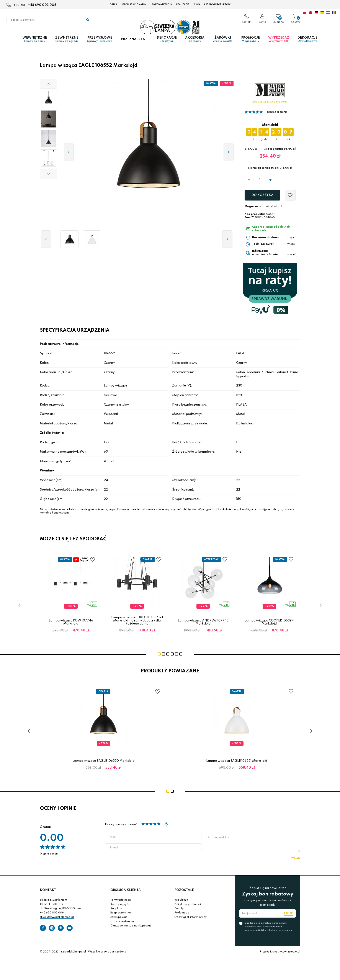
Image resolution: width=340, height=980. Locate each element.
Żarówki (223, 41)
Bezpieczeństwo (121, 913)
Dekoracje (167, 41)
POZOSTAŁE (184, 890)
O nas (113, 5)
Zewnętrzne (67, 41)
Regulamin (181, 900)
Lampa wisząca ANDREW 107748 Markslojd (203, 622)
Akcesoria (195, 41)
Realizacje (183, 5)
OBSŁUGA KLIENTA (126, 890)
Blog (197, 5)
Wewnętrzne (35, 41)
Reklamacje (182, 913)
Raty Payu (117, 908)
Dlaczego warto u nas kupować (131, 926)
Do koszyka (262, 195)
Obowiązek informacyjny (190, 917)
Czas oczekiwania (122, 921)
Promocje (250, 41)
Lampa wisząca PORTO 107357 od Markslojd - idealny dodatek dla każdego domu (137, 620)
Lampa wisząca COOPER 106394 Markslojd (269, 622)
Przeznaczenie (135, 41)
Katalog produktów (217, 5)
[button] (49, 84)
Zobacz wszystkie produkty (270, 102)
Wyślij (296, 858)
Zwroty (179, 908)
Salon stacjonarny (134, 5)
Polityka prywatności (188, 904)
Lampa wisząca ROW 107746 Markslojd (71, 622)
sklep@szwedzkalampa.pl (57, 917)
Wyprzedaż (279, 41)
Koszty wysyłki (120, 904)
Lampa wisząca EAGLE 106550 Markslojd (103, 761)
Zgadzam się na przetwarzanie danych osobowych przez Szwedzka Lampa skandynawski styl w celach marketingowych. (269, 926)
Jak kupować (119, 917)
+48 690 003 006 (42, 5)
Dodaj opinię (279, 112)
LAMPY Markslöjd (161, 5)
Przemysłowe (100, 41)
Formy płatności (121, 900)
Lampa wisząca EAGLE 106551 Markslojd (237, 761)
